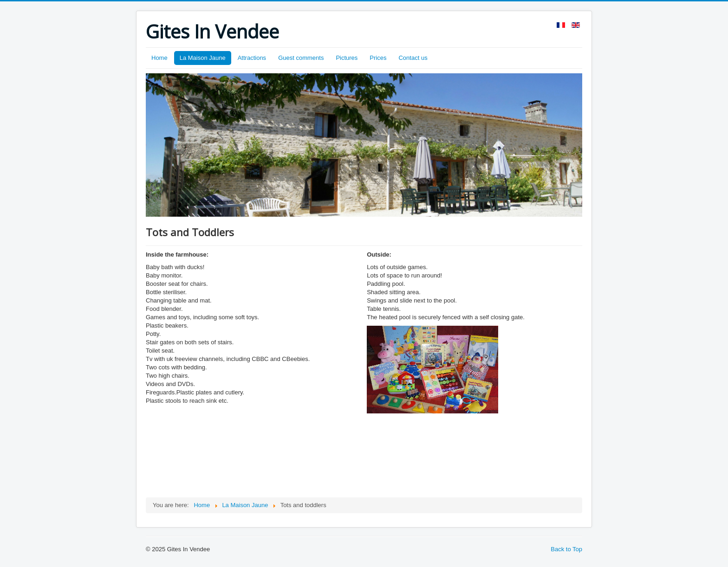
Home (159, 58)
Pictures (347, 58)
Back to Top (566, 549)
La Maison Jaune (203, 58)
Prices (378, 58)
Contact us (413, 58)
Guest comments (301, 58)
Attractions (252, 58)
